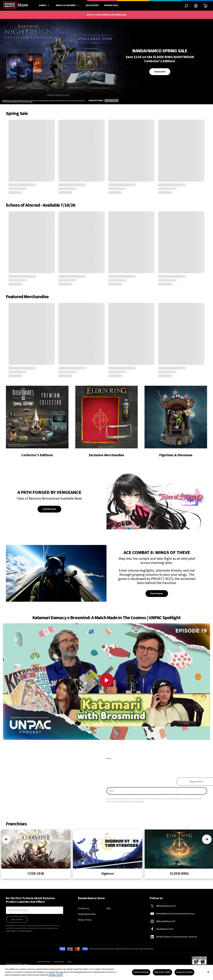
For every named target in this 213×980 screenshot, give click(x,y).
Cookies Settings (141, 972)
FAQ (108, 908)
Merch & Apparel (68, 5)
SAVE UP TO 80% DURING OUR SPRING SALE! (106, 15)
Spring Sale (111, 5)
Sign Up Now (17, 920)
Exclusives (92, 5)
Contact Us (84, 908)
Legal (69, 962)
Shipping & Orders (87, 914)
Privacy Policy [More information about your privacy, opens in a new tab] (56, 975)
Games (45, 5)
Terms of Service (138, 801)
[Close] (208, 972)
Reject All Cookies (162, 972)
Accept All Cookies (184, 972)
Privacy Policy (123, 801)
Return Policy (85, 920)
